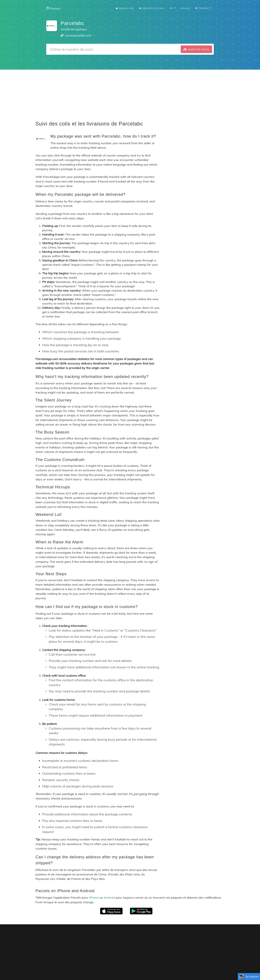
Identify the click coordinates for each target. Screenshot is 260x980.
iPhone (94, 898)
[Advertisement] (130, 93)
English (91, 968)
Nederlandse (146, 968)
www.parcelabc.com (78, 35)
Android (109, 898)
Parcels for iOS (152, 935)
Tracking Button (176, 963)
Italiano (169, 968)
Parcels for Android (181, 935)
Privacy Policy (151, 963)
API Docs (203, 963)
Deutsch (134, 968)
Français (101, 968)
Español (111, 968)
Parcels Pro (125, 8)
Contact (186, 8)
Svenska (159, 968)
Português (122, 968)
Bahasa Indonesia (184, 968)
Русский (199, 968)
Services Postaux (152, 8)
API (192, 963)
